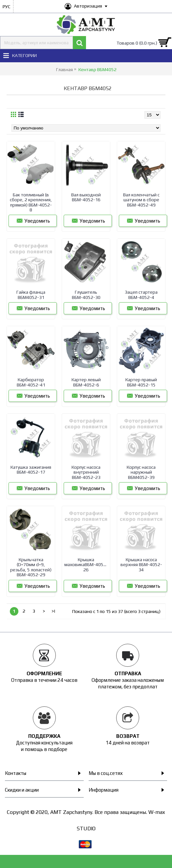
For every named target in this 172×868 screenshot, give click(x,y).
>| (54, 611)
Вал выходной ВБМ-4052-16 (86, 197)
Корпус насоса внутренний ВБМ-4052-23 (86, 472)
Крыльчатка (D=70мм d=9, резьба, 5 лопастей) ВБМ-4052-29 (31, 567)
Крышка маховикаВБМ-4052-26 (86, 565)
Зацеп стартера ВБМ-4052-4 (141, 295)
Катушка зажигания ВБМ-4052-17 (31, 470)
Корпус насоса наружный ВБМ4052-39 (141, 472)
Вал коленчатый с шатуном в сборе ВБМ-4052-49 (141, 200)
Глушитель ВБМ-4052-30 (86, 295)
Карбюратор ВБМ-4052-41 (31, 382)
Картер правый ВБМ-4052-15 (141, 382)
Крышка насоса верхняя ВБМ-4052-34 (141, 565)
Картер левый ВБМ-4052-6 (86, 382)
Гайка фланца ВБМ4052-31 (31, 295)
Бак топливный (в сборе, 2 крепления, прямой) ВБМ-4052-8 (31, 202)
